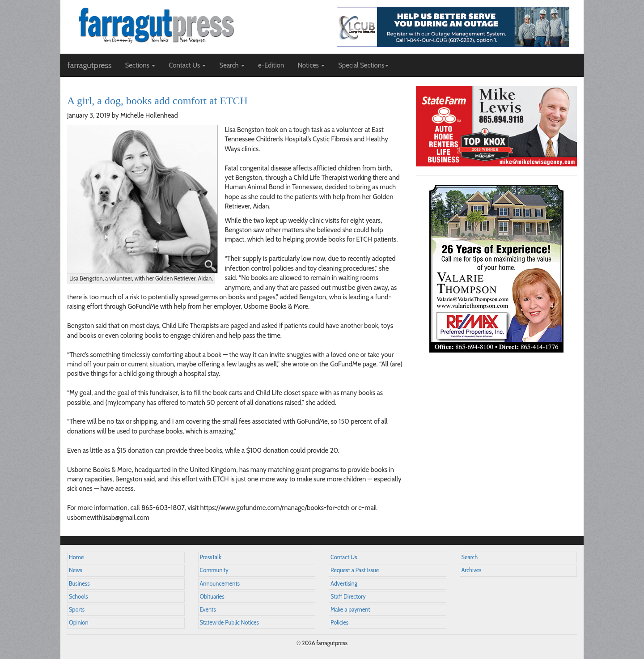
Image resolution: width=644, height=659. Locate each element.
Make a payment (350, 610)
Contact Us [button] (187, 65)
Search (470, 557)
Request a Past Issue (355, 570)
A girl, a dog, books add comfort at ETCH (157, 101)
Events (208, 610)
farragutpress (89, 65)
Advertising (344, 584)
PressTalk (211, 557)
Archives (472, 570)
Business (79, 584)
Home (76, 557)
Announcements (220, 584)
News (76, 570)
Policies (339, 623)
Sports (77, 610)
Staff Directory (348, 597)
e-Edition (271, 65)
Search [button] (232, 65)
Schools (78, 597)
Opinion (79, 623)
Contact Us (344, 557)
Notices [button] (311, 65)
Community (214, 570)
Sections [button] (140, 65)
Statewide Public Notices (229, 623)
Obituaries (212, 597)
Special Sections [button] (363, 65)
